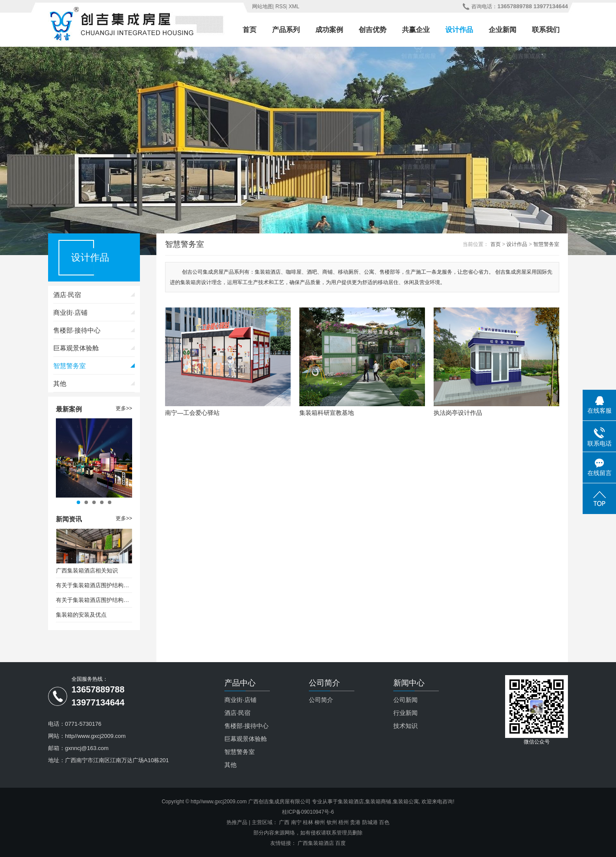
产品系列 (286, 30)
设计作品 (459, 30)
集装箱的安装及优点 (81, 615)
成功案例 (329, 30)
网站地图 (263, 6)
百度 (340, 843)
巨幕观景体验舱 (76, 348)
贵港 (355, 822)
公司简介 (321, 700)
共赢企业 (416, 30)
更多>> (124, 408)
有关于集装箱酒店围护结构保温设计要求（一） (94, 585)
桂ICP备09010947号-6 (308, 812)
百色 (384, 822)
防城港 (370, 822)
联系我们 (546, 30)
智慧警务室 (70, 366)
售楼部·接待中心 (77, 330)
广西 (284, 822)
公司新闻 (405, 700)
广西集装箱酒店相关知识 (87, 571)
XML (294, 6)
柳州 (320, 822)
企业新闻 (503, 30)
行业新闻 (405, 713)
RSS (281, 6)
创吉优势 (373, 30)
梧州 (344, 822)
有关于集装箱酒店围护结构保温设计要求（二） (94, 600)
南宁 (296, 822)
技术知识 (405, 726)
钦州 (332, 822)
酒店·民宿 (67, 295)
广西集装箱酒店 (316, 843)
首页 (250, 30)
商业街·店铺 (70, 312)
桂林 (308, 822)
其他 (60, 383)
